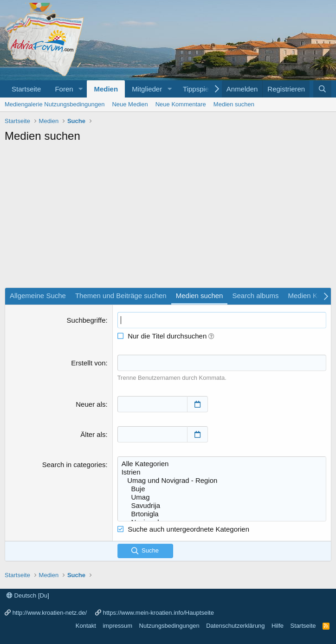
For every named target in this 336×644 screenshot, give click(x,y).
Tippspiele (199, 89)
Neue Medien (130, 104)
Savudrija (222, 506)
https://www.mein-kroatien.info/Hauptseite (158, 613)
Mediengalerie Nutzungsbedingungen (55, 104)
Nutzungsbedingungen (169, 626)
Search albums (255, 296)
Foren (64, 89)
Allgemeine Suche (38, 296)
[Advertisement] (168, 218)
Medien (106, 89)
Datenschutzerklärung (235, 626)
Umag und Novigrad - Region (222, 481)
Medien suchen (234, 104)
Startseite (26, 89)
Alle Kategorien (222, 464)
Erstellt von (88, 363)
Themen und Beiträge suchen (121, 296)
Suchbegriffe (86, 320)
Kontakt (86, 626)
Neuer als (90, 404)
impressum (117, 626)
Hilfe (278, 626)
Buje (222, 489)
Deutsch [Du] (28, 595)
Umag (222, 497)
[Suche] (322, 89)
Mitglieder (147, 89)
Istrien (222, 472)
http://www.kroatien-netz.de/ (50, 613)
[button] (80, 89)
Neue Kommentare (181, 104)
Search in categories (74, 465)
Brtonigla (222, 514)
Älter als (93, 434)
